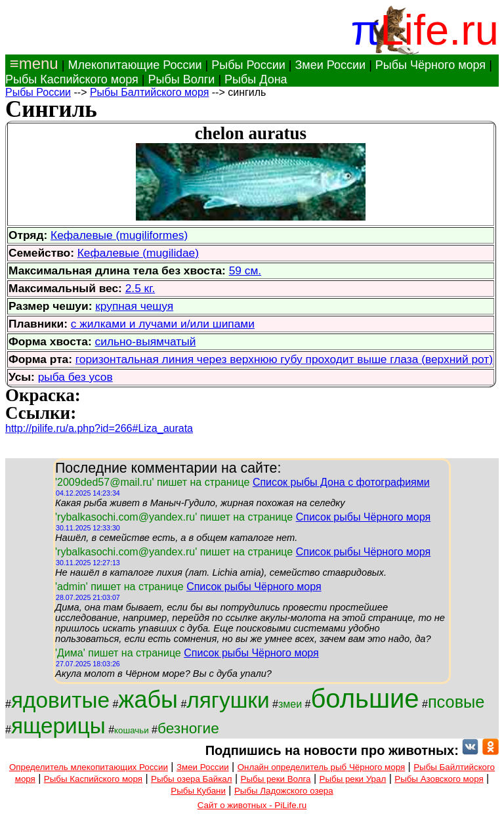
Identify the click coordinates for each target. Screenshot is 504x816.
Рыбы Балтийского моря (149, 92)
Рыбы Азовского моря (439, 779)
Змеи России (330, 65)
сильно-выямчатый (146, 341)
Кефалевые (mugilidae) (138, 253)
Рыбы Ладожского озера (284, 791)
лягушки (228, 700)
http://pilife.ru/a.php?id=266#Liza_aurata (99, 428)
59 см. (245, 270)
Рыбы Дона (256, 79)
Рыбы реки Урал (353, 779)
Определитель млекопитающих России (89, 767)
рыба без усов (75, 377)
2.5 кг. (140, 288)
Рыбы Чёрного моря (430, 65)
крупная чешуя (134, 306)
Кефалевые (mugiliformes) (119, 235)
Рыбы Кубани (198, 791)
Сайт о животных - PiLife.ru (252, 805)
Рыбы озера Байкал (191, 779)
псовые (456, 702)
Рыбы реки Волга (276, 779)
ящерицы (58, 726)
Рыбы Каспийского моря (72, 79)
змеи (290, 704)
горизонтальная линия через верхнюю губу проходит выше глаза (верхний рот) (284, 359)
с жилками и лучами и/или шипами (163, 324)
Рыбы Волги (181, 79)
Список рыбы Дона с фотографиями (341, 482)
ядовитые (60, 700)
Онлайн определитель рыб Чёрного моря (321, 767)
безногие (188, 728)
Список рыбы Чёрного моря (364, 517)
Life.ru (439, 30)
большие (365, 698)
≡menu (32, 63)
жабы (148, 699)
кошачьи (132, 730)
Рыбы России (248, 65)
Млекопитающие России (135, 65)
